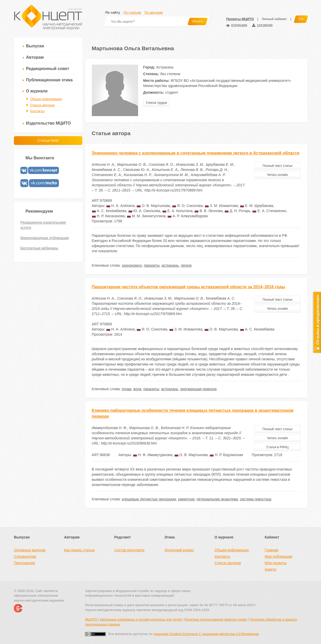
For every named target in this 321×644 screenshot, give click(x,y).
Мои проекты (276, 563)
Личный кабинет (274, 19)
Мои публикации (278, 556)
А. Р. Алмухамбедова (188, 216)
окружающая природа (199, 389)
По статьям (132, 12)
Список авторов (42, 105)
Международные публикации (44, 238)
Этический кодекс (179, 550)
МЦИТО (91, 619)
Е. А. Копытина (177, 211)
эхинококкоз (132, 265)
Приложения (24, 563)
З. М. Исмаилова (221, 206)
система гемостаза (256, 499)
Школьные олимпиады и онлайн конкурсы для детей (141, 619)
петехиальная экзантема (217, 499)
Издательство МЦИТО (48, 123)
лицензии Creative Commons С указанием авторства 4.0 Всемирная (206, 634)
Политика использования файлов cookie (216, 619)
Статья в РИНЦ (278, 447)
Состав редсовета (129, 550)
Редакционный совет (48, 69)
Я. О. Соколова (187, 206)
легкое (186, 265)
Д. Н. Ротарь (237, 211)
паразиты (152, 265)
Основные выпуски (30, 550)
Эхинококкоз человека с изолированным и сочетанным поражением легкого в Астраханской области (196, 153)
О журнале (37, 91)
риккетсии (186, 499)
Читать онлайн (278, 175)
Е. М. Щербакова (257, 206)
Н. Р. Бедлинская (226, 455)
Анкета (270, 569)
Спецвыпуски (25, 556)
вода (137, 389)
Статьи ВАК (48, 140)
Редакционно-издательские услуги (43, 225)
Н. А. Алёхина (121, 206)
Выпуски (35, 46)
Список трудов (157, 103)
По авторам (154, 12)
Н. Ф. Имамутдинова (153, 455)
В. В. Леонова (208, 211)
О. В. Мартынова (153, 206)
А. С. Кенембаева (109, 211)
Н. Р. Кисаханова (108, 216)
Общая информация (46, 99)
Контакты (37, 111)
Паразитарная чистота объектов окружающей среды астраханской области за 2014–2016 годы (189, 287)
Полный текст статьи (278, 166)
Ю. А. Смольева (144, 211)
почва (126, 389)
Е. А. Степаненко (269, 211)
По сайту (113, 12)
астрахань (170, 265)
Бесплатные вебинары (39, 248)
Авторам (35, 57)
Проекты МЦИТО (240, 19)
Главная (271, 550)
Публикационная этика (49, 80)
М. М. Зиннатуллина (146, 216)
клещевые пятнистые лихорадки (149, 499)
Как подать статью (79, 550)
